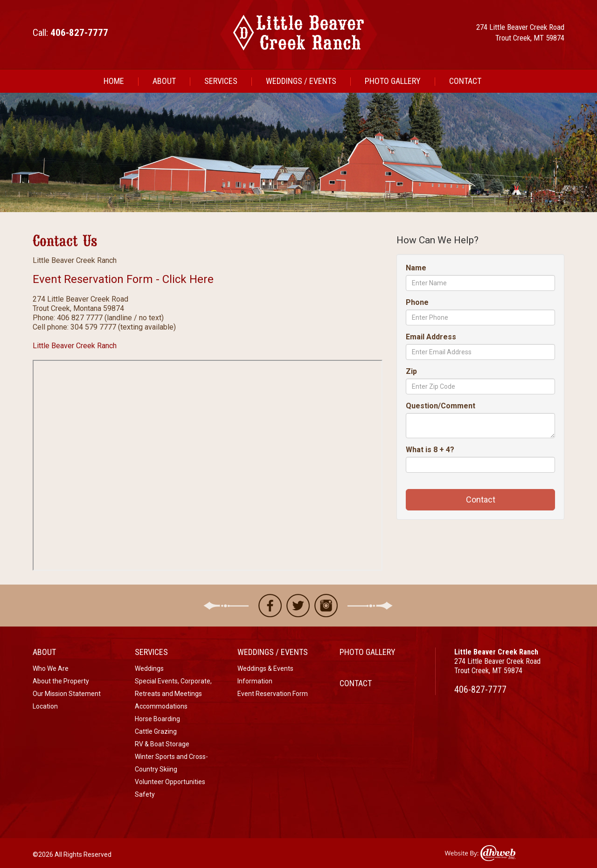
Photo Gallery (393, 81)
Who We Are (51, 668)
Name (416, 268)
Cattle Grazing (156, 731)
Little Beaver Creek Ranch (75, 346)
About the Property (61, 681)
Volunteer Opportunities (170, 782)
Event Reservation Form (273, 694)
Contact (465, 81)
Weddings (149, 668)
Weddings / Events (301, 81)
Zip (411, 371)
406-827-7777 (480, 689)
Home (114, 81)
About (164, 81)
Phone (417, 302)
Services (221, 81)
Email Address (431, 337)
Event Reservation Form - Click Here (123, 279)
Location (45, 706)
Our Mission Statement (67, 694)
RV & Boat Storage (162, 744)
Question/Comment (441, 406)
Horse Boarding (157, 719)
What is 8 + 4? (430, 450)
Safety (145, 794)
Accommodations (161, 706)
